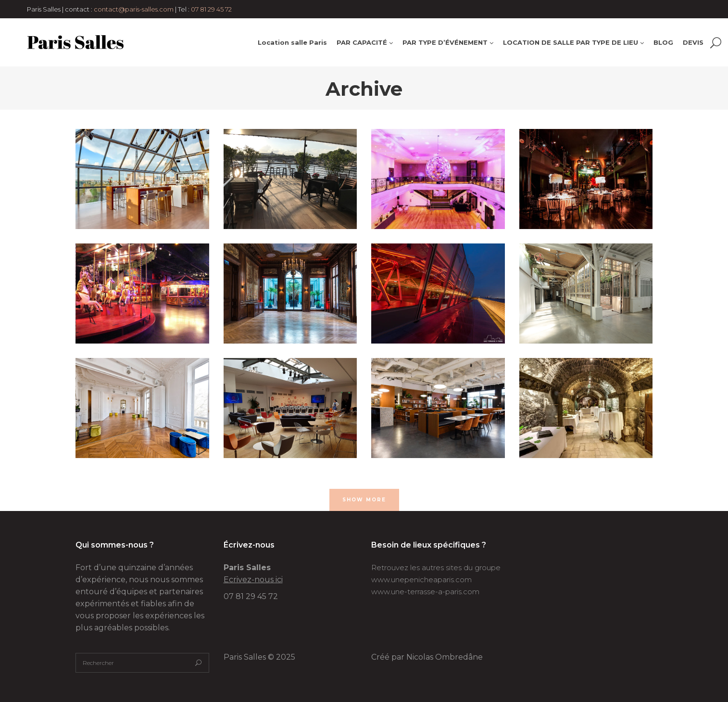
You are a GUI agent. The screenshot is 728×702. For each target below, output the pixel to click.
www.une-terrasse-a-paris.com (425, 592)
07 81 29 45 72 (211, 9)
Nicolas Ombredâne (445, 657)
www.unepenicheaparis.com (421, 580)
